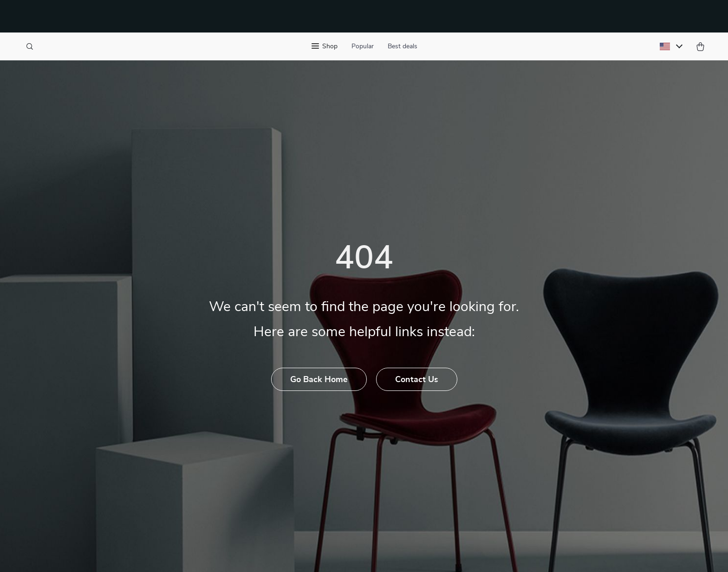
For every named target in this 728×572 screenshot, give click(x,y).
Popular (363, 46)
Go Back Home (319, 380)
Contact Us (417, 380)
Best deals (403, 46)
